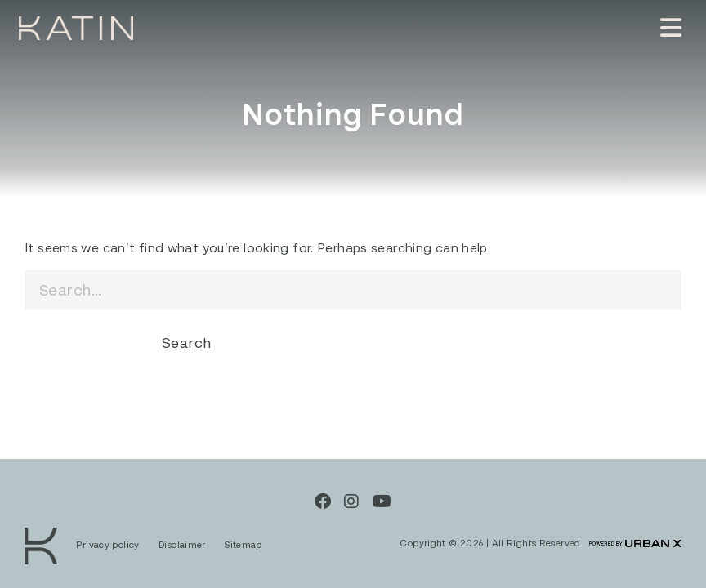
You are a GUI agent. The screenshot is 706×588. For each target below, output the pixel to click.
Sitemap (244, 544)
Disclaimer (183, 544)
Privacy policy (109, 544)
